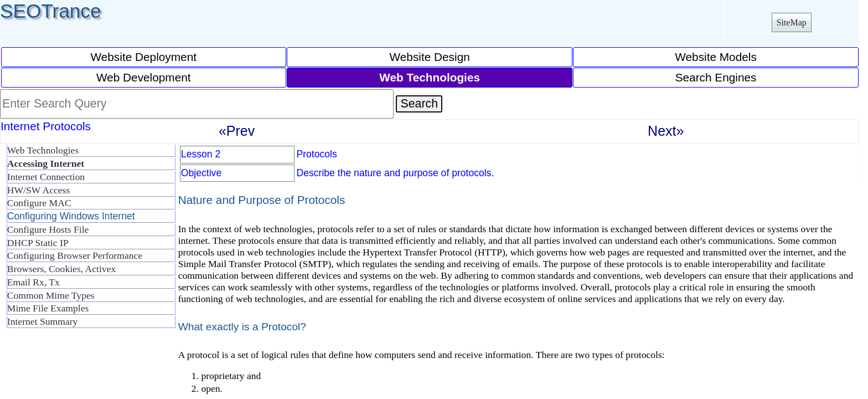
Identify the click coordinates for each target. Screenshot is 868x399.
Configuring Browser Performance (75, 255)
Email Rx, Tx (33, 282)
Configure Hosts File (48, 229)
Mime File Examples (48, 308)
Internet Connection (46, 177)
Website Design (430, 57)
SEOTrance (51, 11)
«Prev (237, 131)
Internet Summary (43, 321)
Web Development (144, 77)
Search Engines (716, 77)
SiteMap (792, 22)
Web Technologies (43, 150)
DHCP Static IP (38, 243)
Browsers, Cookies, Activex (61, 269)
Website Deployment (143, 57)
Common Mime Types (51, 295)
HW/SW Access (39, 190)
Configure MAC (39, 203)
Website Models (716, 57)
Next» (666, 131)
